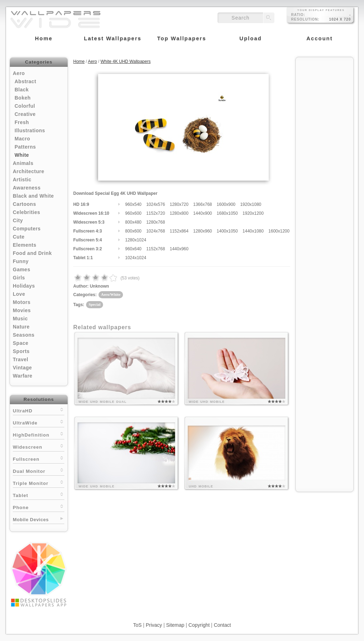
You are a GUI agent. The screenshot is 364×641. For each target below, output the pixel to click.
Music (20, 319)
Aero (19, 73)
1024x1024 (136, 258)
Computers (27, 229)
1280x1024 (136, 240)
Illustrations (30, 130)
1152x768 (156, 249)
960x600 (133, 213)
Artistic (22, 180)
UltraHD (39, 410)
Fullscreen (39, 458)
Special (95, 304)
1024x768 (156, 231)
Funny (21, 261)
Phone (39, 507)
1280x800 (179, 213)
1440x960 (179, 249)
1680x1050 (227, 213)
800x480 (133, 222)
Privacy (154, 625)
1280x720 (179, 204)
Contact (222, 625)
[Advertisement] (325, 168)
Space (21, 343)
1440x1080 (253, 231)
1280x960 (203, 231)
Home (79, 62)
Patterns (25, 147)
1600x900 (226, 204)
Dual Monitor (39, 471)
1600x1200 (279, 231)
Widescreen (39, 446)
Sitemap (175, 625)
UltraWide (39, 422)
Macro (22, 139)
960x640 (133, 249)
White (22, 155)
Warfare (23, 376)
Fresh (22, 122)
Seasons (24, 335)
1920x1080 (251, 204)
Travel (20, 359)
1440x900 (203, 213)
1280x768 (156, 222)
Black (22, 90)
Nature (21, 327)
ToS (137, 625)
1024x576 (156, 204)
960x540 (133, 204)
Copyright (199, 625)
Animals (23, 163)
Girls (19, 278)
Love (19, 294)
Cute (19, 237)
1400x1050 (227, 231)
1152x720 (156, 213)
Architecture (28, 171)
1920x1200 (253, 213)
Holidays (24, 286)
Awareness (27, 188)
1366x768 (203, 204)
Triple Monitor (39, 483)
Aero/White (111, 294)
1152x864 (179, 231)
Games (22, 269)
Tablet (39, 495)
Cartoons (24, 204)
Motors (22, 302)
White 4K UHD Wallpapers (126, 62)
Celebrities (26, 212)
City (18, 220)
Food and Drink (32, 253)
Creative (25, 114)
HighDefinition (39, 434)
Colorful (25, 106)
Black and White (33, 196)
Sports (21, 351)
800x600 (133, 231)
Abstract (25, 81)
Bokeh (23, 98)
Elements (25, 245)
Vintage (22, 368)
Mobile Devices (31, 520)
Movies (22, 310)
